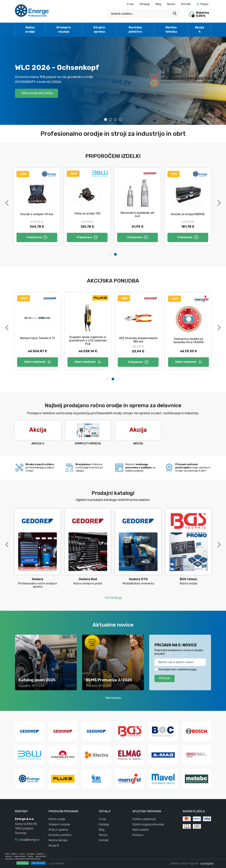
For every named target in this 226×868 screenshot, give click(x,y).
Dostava (138, 835)
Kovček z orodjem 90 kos (38, 214)
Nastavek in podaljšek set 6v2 (138, 214)
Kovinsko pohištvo (135, 30)
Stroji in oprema (99, 30)
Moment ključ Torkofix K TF (38, 338)
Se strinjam (23, 863)
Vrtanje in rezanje (64, 30)
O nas (130, 4)
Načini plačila (141, 830)
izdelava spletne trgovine (184, 864)
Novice (171, 4)
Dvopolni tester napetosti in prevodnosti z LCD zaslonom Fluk (88, 340)
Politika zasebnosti (144, 819)
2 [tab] (111, 119)
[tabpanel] (113, 81)
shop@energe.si (29, 840)
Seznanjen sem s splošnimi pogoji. (178, 670)
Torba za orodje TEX (88, 213)
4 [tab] (120, 119)
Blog (158, 4)
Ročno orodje (30, 30)
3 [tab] (115, 119)
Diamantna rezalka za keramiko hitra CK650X (189, 341)
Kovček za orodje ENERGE (189, 214)
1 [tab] (106, 119)
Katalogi (145, 4)
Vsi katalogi (113, 598)
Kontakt (186, 4)
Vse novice (113, 698)
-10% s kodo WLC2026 (37, 93)
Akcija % (199, 30)
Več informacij (38, 863)
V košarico (38, 237)
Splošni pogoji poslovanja (148, 824)
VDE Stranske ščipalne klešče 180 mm (138, 340)
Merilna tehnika (171, 30)
